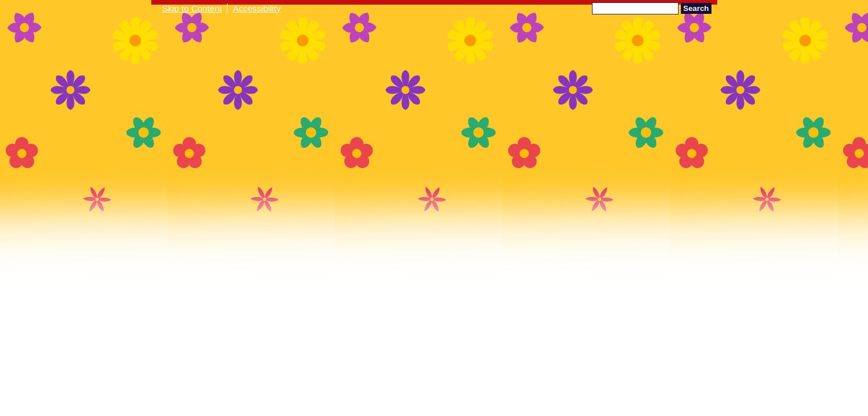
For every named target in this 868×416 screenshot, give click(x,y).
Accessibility (257, 8)
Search (696, 8)
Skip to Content (192, 8)
